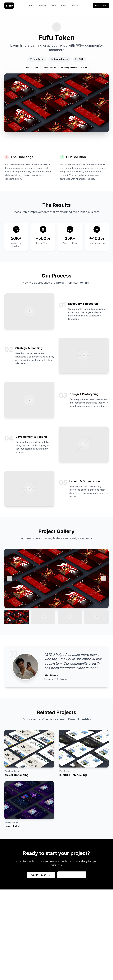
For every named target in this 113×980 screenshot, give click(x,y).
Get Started (101, 5)
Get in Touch (41, 875)
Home (31, 5)
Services (43, 5)
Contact (75, 5)
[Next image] (104, 578)
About (63, 5)
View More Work (72, 875)
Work (54, 5)
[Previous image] (9, 578)
